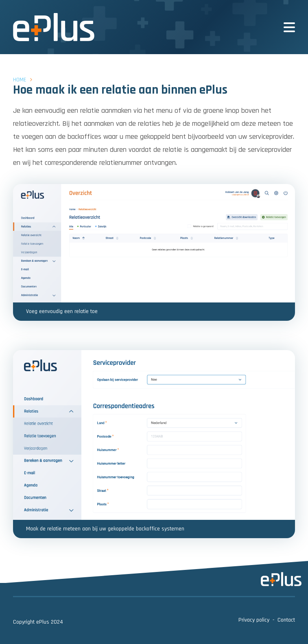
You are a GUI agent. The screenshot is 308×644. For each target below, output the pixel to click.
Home (20, 80)
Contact (286, 620)
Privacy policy (254, 620)
